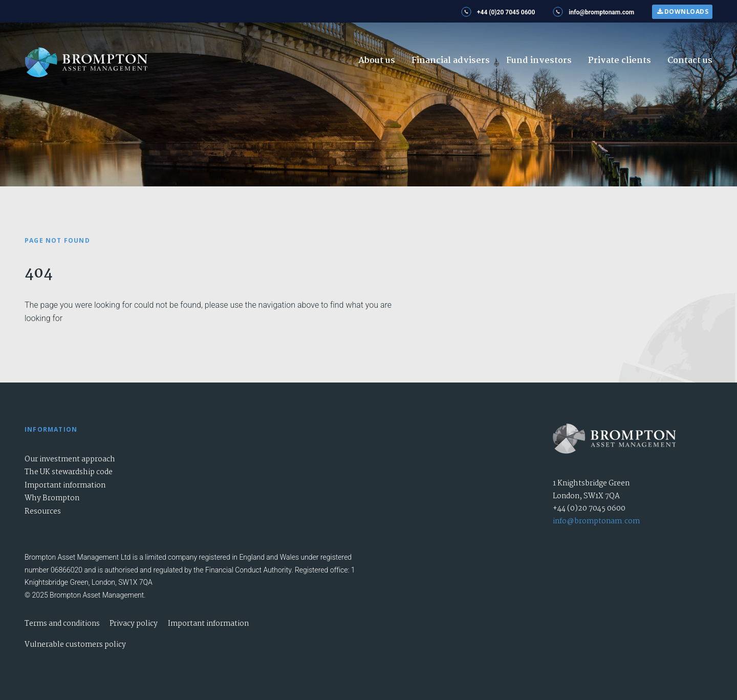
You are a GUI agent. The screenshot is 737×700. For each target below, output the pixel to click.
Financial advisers (451, 61)
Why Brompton (52, 498)
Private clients (620, 61)
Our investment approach (70, 459)
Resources (43, 512)
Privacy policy (134, 624)
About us (377, 61)
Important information (65, 485)
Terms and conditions (62, 624)
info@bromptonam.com (596, 521)
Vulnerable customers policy (75, 645)
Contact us (690, 61)
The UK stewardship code (69, 472)
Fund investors (539, 61)
